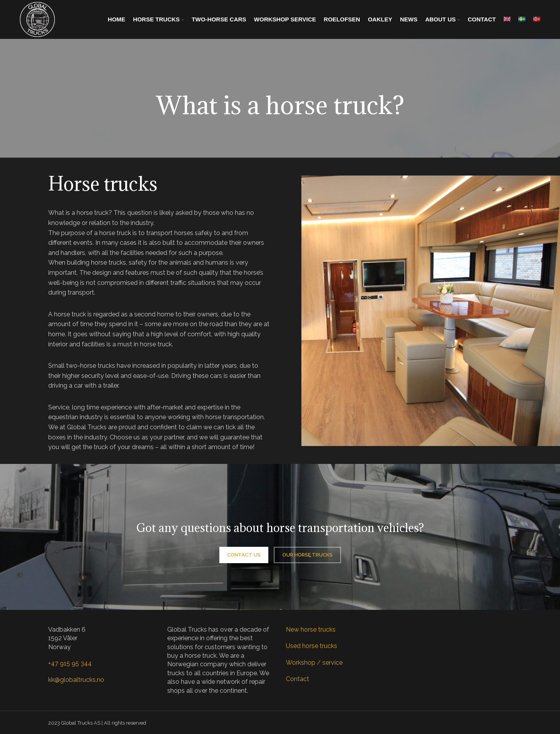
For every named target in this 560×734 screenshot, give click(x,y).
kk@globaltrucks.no (76, 680)
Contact (297, 679)
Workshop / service (314, 663)
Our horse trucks (307, 555)
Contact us (244, 555)
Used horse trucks (311, 646)
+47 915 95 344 (70, 663)
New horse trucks (311, 630)
